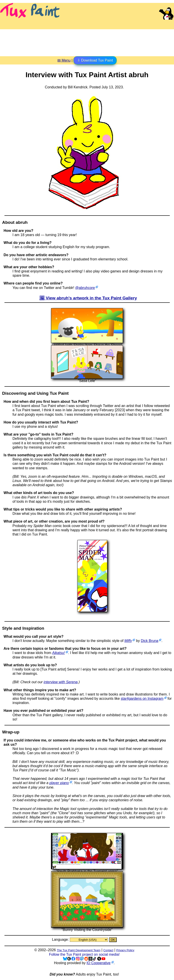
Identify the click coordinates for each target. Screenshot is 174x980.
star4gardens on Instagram (142, 699)
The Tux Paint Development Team (79, 950)
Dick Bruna (149, 641)
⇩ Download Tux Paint (95, 60)
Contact (108, 950)
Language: (61, 940)
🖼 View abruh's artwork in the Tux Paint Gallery (88, 298)
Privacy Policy (125, 950)
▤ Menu (64, 60)
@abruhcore (85, 288)
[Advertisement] (87, 41)
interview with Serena (61, 682)
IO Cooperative (99, 963)
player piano (59, 783)
